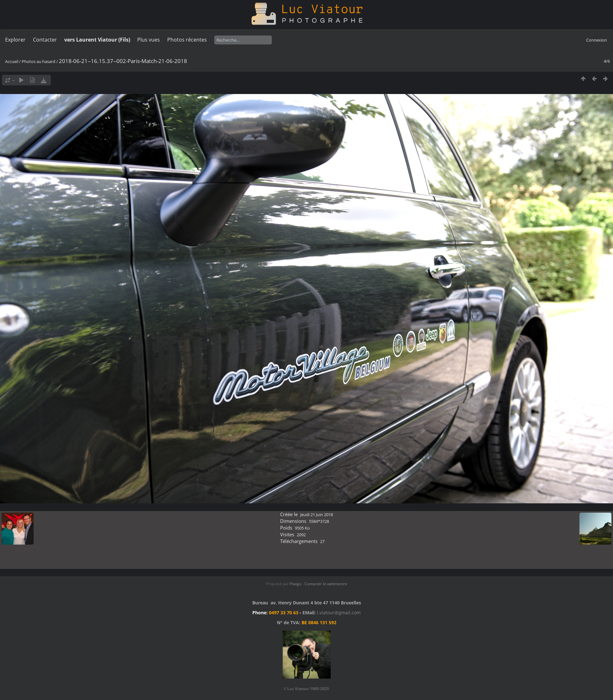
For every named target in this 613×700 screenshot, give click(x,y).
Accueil (12, 61)
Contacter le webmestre (326, 584)
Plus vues (149, 40)
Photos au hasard (39, 61)
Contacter (45, 40)
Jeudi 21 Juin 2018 (317, 515)
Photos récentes (187, 40)
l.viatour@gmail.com (339, 613)
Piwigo (295, 584)
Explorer (15, 40)
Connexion (597, 40)
